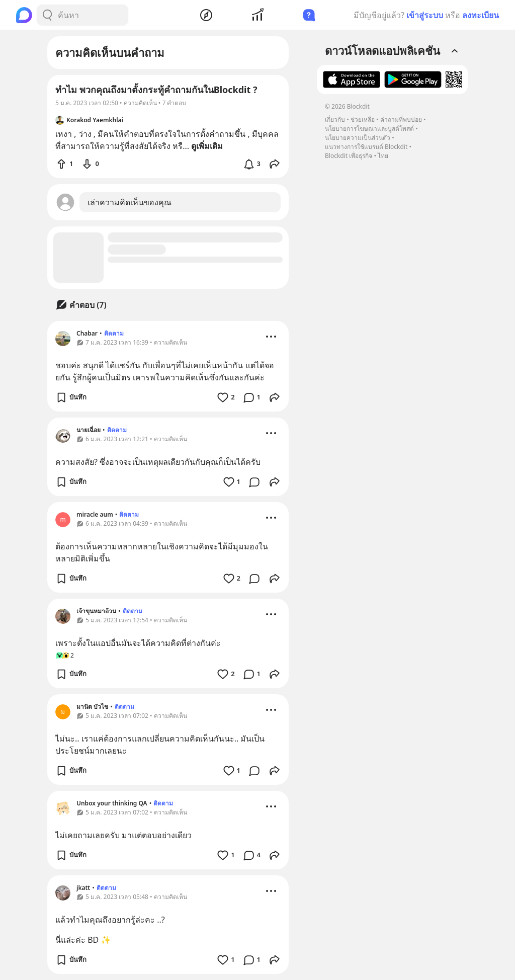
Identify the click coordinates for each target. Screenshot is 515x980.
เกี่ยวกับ (335, 119)
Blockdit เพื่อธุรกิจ (349, 156)
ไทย (383, 156)
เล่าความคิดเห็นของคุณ (130, 202)
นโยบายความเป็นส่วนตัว (358, 138)
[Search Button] (47, 15)
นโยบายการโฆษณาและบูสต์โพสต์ (369, 129)
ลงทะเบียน (481, 15)
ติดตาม (114, 333)
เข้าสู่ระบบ (425, 15)
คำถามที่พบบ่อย (401, 119)
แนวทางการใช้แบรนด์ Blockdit (366, 147)
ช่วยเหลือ (363, 119)
